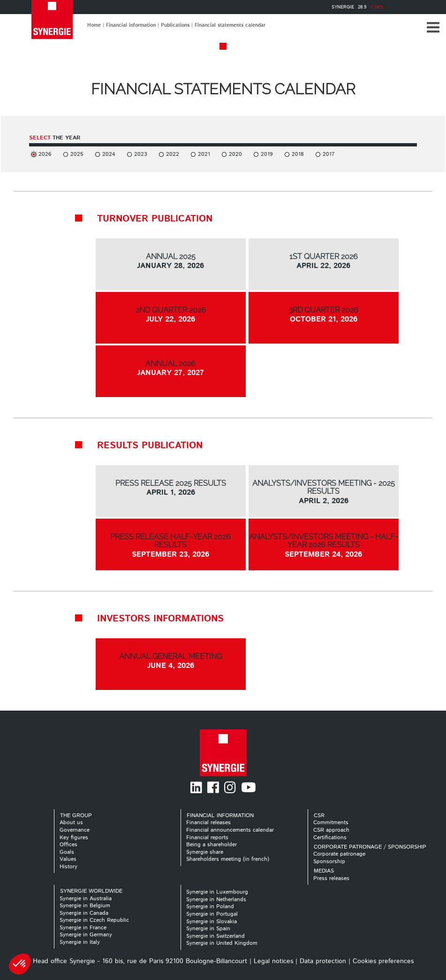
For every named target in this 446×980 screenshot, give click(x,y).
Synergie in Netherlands (216, 900)
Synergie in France (83, 928)
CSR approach (331, 830)
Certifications (330, 838)
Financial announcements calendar (230, 830)
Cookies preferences (383, 961)
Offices (68, 845)
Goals (67, 852)
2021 (204, 154)
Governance (75, 830)
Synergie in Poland (210, 907)
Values (68, 859)
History (68, 867)
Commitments (331, 823)
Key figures (74, 838)
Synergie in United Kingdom (222, 943)
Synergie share (205, 852)
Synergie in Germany (86, 935)
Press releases (331, 878)
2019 (267, 154)
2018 (298, 154)
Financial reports (207, 838)
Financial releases (208, 823)
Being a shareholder (212, 845)
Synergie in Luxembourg (217, 892)
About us (71, 823)
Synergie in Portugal (212, 914)
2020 (235, 154)
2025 (77, 154)
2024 (109, 154)
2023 (141, 154)
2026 (45, 154)
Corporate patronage (339, 854)
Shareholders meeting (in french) (228, 859)
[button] (433, 27)
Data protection (323, 961)
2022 (173, 154)
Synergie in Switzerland (215, 936)
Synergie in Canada (84, 913)
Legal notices (273, 961)
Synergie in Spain (208, 929)
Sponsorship (329, 861)
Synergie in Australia (86, 899)
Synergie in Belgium (85, 906)
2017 (329, 154)
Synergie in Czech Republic (94, 920)
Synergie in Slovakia (212, 922)
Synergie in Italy (80, 942)
